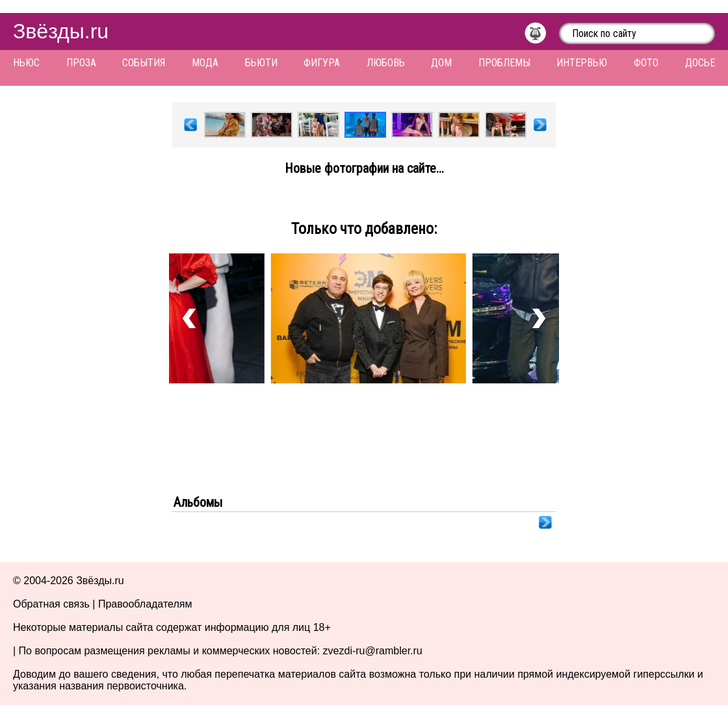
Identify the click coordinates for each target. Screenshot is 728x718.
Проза (81, 63)
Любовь (386, 63)
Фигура (322, 63)
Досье (700, 63)
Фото (646, 63)
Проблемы (504, 63)
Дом (441, 63)
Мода (205, 63)
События (144, 63)
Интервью (582, 63)
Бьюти (261, 63)
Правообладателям (145, 604)
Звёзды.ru (61, 31)
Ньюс (26, 63)
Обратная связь (51, 604)
